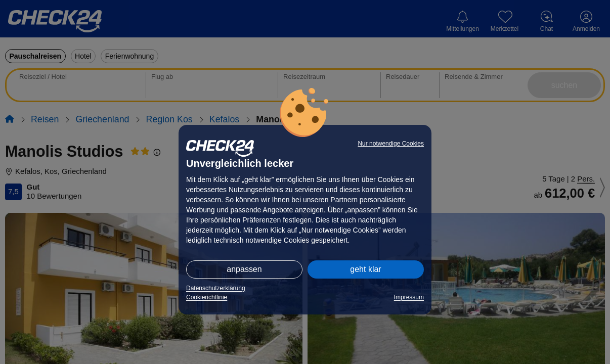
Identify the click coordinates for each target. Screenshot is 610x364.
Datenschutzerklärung (216, 288)
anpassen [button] (244, 269)
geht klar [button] (365, 269)
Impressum (409, 297)
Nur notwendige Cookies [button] (391, 144)
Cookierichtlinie (207, 297)
